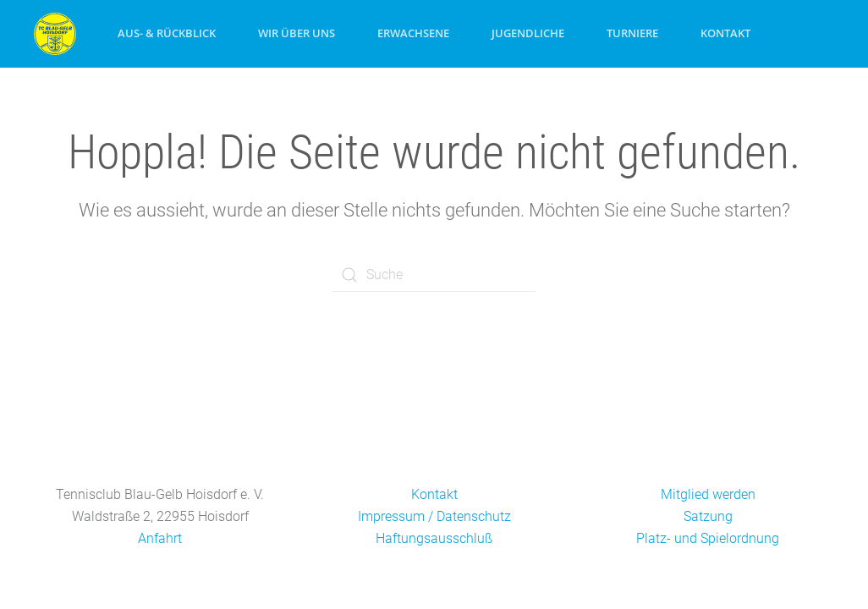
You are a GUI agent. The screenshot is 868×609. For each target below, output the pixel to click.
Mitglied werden (708, 494)
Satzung (708, 516)
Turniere (632, 33)
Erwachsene (413, 33)
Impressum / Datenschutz (434, 516)
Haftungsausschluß (434, 538)
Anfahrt (160, 538)
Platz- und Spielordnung (708, 538)
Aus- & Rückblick (167, 33)
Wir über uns (297, 33)
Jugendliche (528, 33)
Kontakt (725, 33)
